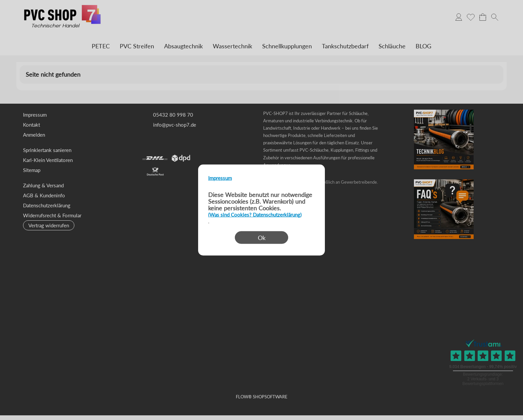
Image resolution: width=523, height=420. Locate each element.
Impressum (220, 178)
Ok (262, 238)
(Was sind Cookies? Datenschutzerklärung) (255, 215)
